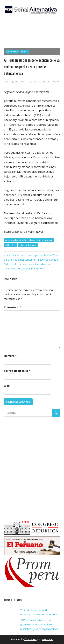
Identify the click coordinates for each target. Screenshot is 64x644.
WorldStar (47, 639)
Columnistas (12, 52)
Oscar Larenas (41, 82)
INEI (7, 245)
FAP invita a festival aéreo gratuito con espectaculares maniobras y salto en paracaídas (39, 624)
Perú (14, 245)
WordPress (30, 639)
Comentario (13, 307)
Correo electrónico (17, 371)
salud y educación (28, 245)
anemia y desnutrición (16, 240)
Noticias (25, 52)
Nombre (10, 356)
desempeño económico (41, 240)
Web (7, 386)
